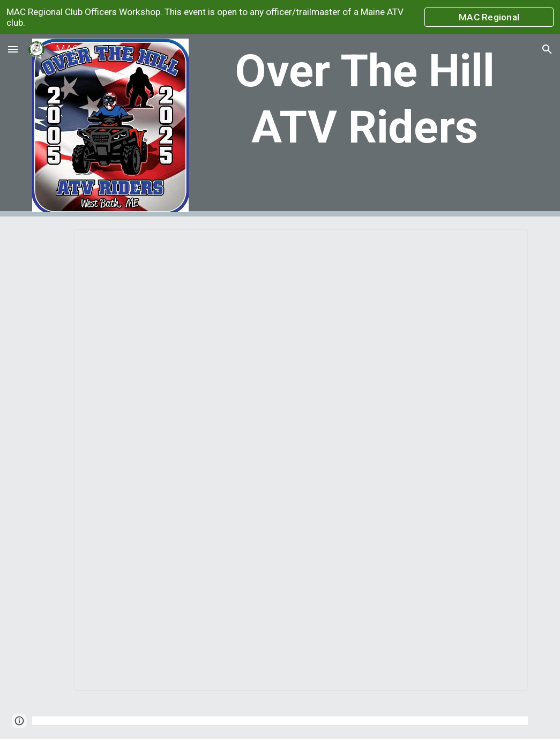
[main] (365, 99)
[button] (13, 49)
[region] (280, 17)
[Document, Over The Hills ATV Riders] (301, 460)
